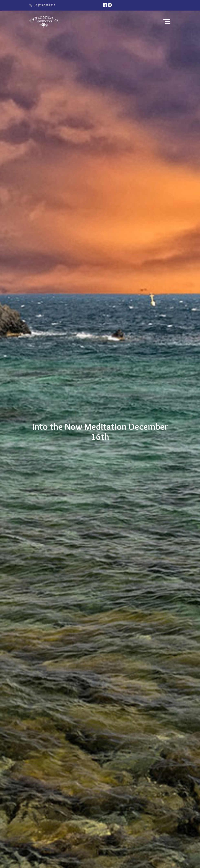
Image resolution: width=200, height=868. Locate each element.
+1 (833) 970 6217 (45, 5)
